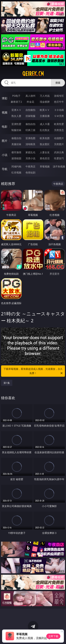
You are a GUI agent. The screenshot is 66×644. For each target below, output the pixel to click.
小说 (5, 155)
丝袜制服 (30, 116)
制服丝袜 (16, 130)
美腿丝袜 (16, 144)
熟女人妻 (16, 116)
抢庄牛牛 (59, 102)
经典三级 (30, 130)
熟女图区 (45, 144)
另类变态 (59, 130)
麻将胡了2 (16, 102)
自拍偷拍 (30, 110)
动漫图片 (59, 138)
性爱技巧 (59, 158)
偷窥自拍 (16, 138)
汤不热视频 (59, 166)
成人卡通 (45, 124)
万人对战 (45, 96)
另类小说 (30, 158)
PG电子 (16, 96)
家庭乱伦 (30, 152)
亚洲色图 (30, 138)
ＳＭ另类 (59, 116)
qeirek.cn (33, 74)
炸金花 (30, 102)
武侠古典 (59, 152)
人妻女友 (45, 152)
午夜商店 (30, 166)
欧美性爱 (59, 124)
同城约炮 (16, 166)
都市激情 (16, 152)
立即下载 (53, 636)
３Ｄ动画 (59, 110)
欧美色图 (45, 138)
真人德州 (30, 96)
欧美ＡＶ (45, 110)
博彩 (5, 98)
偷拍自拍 (30, 124)
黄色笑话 (45, 158)
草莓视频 (45, 166)
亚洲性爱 (16, 124)
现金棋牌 (45, 102)
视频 (5, 112)
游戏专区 (59, 96)
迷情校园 (16, 158)
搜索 (58, 83)
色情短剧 (30, 172)
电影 (5, 127)
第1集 (7, 383)
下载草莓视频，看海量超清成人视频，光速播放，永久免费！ (33, 371)
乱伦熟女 (45, 130)
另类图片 (59, 144)
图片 (5, 141)
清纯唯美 (30, 144)
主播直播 (45, 116)
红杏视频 (16, 172)
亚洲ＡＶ (16, 110)
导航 (5, 169)
